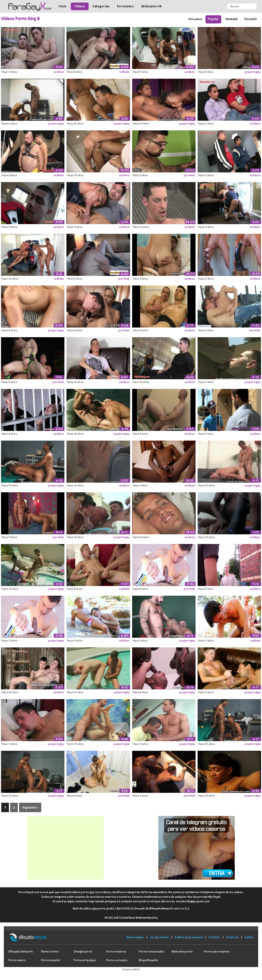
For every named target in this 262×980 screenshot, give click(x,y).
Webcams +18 (151, 6)
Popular (213, 19)
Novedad (232, 19)
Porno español (51, 960)
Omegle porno (83, 951)
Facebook (232, 937)
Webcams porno (182, 951)
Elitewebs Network (21, 951)
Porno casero (17, 960)
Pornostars (125, 6)
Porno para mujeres (217, 951)
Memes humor (50, 951)
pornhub (189, 175)
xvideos (59, 72)
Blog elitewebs (148, 960)
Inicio (63, 6)
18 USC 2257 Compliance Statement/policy (131, 918)
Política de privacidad (189, 937)
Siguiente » (30, 807)
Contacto (214, 937)
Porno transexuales (151, 951)
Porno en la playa (85, 960)
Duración (251, 19)
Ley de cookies (159, 937)
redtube (124, 72)
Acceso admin (131, 969)
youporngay (252, 72)
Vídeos (80, 6)
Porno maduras (116, 951)
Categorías (101, 6)
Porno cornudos (117, 960)
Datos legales (135, 937)
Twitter (249, 937)
